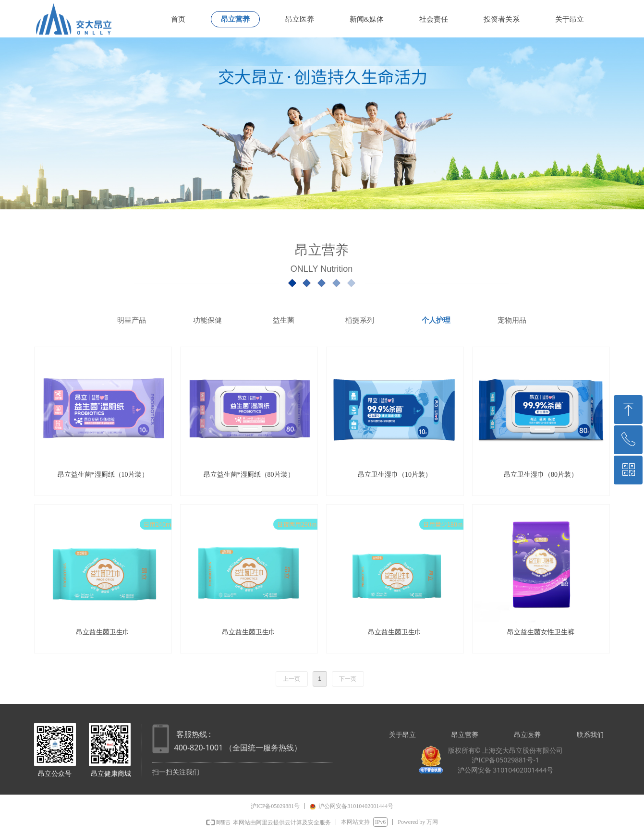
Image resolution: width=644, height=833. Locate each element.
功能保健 (207, 320)
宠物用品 (512, 320)
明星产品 (132, 320)
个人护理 (436, 320)
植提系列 (360, 320)
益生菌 (284, 320)
